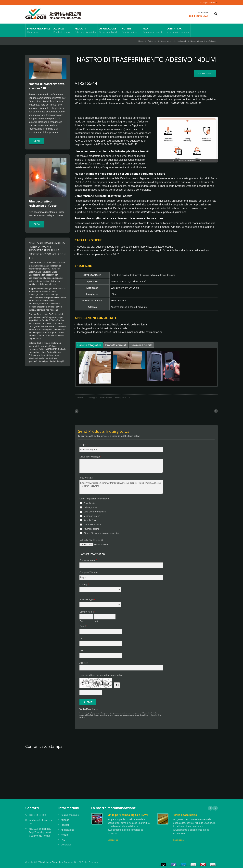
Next (215, 808)
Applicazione (109, 30)
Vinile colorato (42, 346)
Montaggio (92, 398)
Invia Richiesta (205, 73)
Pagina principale (39, 30)
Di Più (37, 141)
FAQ (153, 30)
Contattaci (178, 30)
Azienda (62, 30)
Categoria (152, 41)
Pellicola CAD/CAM (48, 349)
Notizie (130, 30)
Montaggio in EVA (123, 398)
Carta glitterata (54, 352)
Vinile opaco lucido (185, 815)
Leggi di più (113, 840)
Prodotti (85, 30)
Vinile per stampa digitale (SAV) (128, 815)
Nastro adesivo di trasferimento (204, 41)
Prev (210, 808)
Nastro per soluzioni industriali (173, 41)
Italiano (212, 3)
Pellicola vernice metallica (41, 355)
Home (141, 41)
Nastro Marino (106, 398)
